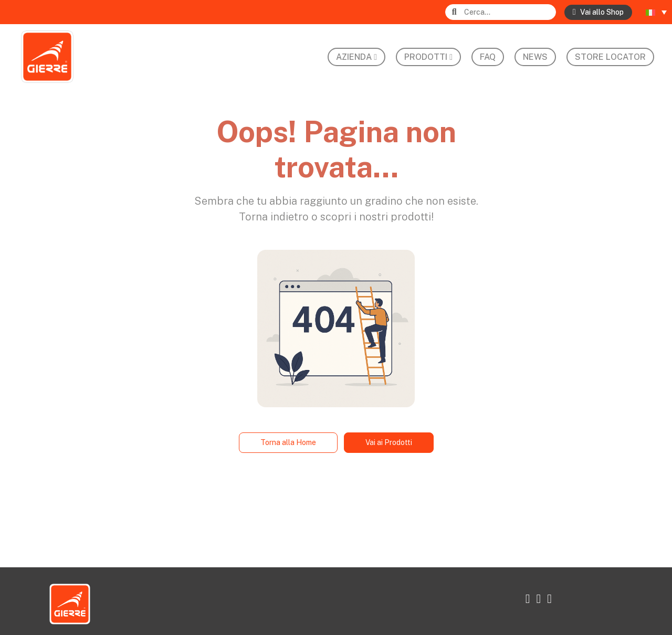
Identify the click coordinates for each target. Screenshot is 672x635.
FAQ (488, 57)
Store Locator (610, 57)
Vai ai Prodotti (389, 442)
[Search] (509, 12)
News (535, 57)
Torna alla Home (288, 442)
